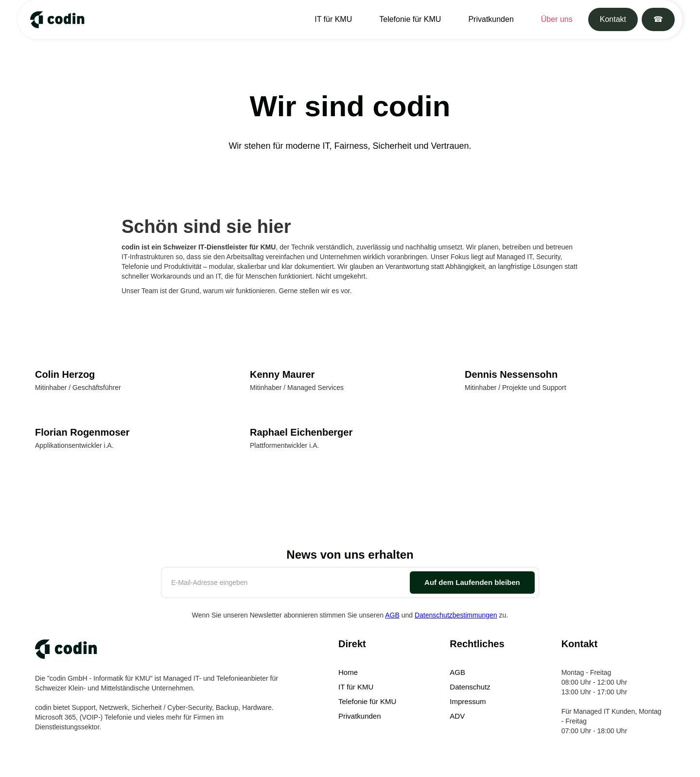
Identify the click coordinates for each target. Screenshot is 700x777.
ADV (457, 716)
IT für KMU (333, 19)
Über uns (557, 19)
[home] (55, 20)
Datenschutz (470, 687)
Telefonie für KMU (410, 19)
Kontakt (613, 19)
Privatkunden (491, 19)
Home (348, 672)
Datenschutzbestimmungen (456, 615)
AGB (392, 615)
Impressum (468, 701)
